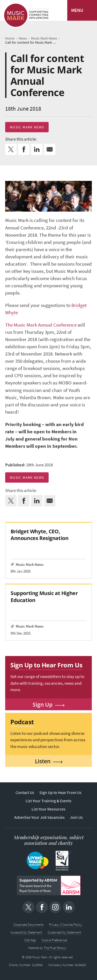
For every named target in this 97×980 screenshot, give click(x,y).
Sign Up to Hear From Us (60, 793)
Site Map (30, 940)
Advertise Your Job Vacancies (39, 817)
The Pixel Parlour (55, 948)
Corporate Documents (28, 925)
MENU (77, 10)
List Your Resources (48, 809)
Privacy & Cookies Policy (66, 925)
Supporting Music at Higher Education (44, 596)
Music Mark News (27, 127)
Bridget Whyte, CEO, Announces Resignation (39, 535)
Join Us (76, 817)
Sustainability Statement (64, 932)
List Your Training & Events (48, 801)
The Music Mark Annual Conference (41, 325)
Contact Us (25, 793)
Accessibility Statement (26, 932)
